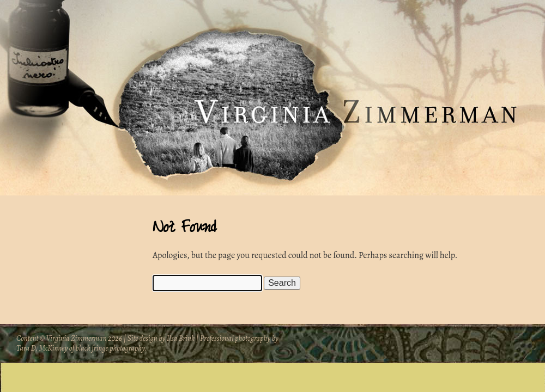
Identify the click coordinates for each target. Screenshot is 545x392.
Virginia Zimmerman (77, 338)
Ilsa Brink (181, 338)
